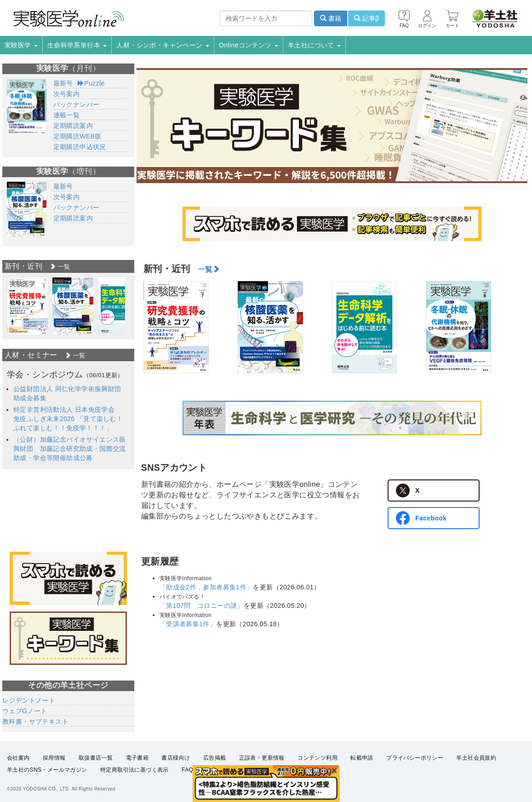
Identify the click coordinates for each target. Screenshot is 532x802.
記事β (366, 18)
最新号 (63, 83)
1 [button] (297, 190)
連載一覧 (67, 115)
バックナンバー (77, 104)
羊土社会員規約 (476, 758)
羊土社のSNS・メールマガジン (47, 770)
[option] (332, 126)
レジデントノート (29, 700)
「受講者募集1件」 (188, 624)
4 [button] (339, 190)
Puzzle (91, 83)
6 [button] (366, 190)
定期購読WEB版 (77, 136)
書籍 (331, 18)
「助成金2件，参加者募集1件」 (206, 587)
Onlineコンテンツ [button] (249, 45)
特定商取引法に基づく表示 (134, 770)
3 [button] (325, 190)
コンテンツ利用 (317, 758)
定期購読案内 (73, 126)
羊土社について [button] (314, 45)
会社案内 (18, 758)
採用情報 (54, 758)
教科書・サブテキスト (35, 721)
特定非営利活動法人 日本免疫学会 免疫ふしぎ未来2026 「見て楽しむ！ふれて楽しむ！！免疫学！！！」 (68, 419)
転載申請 (362, 758)
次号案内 (67, 94)
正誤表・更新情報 (262, 758)
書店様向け (176, 758)
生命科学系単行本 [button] (77, 45)
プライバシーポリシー (415, 758)
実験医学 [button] (21, 45)
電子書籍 (137, 758)
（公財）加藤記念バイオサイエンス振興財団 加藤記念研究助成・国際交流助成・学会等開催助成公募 (70, 449)
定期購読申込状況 (80, 147)
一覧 (209, 269)
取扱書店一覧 (96, 758)
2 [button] (311, 190)
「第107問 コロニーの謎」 (202, 606)
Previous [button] (137, 327)
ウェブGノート (25, 711)
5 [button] (353, 190)
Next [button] (527, 327)
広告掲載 (215, 758)
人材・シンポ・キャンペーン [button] (163, 45)
